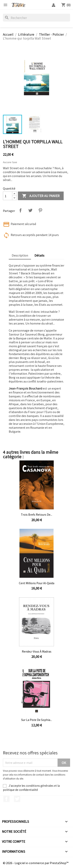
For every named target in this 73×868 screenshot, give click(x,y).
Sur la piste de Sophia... (37, 720)
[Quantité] (8, 196)
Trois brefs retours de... (36, 514)
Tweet (30, 210)
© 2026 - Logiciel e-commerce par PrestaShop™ (36, 863)
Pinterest (40, 210)
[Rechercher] (36, 18)
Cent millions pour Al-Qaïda (37, 583)
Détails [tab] (39, 255)
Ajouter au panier (41, 196)
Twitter (17, 799)
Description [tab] (20, 255)
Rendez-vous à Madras (37, 651)
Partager (20, 210)
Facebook (6, 799)
